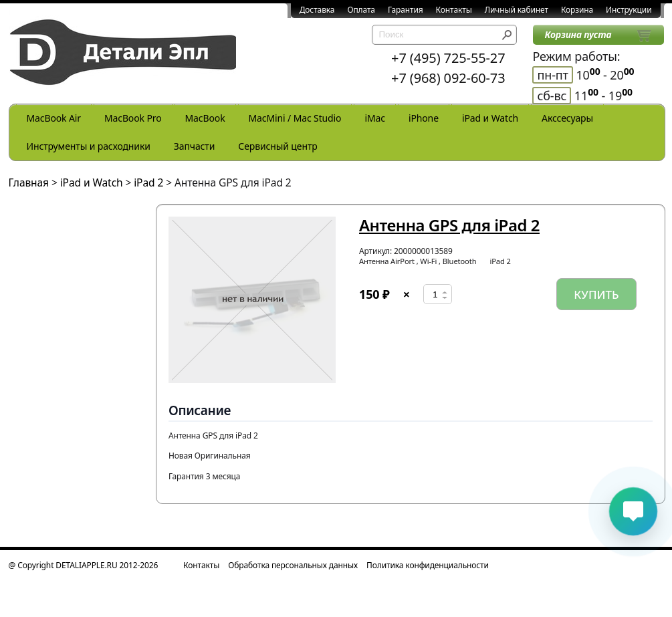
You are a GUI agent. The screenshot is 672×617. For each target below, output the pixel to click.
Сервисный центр (277, 146)
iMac (374, 118)
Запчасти (195, 146)
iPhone (424, 118)
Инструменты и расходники (89, 146)
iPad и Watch (490, 118)
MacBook (205, 118)
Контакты (454, 10)
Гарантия (406, 10)
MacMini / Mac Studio (295, 118)
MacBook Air (54, 118)
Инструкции (629, 10)
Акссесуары (567, 118)
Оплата (361, 10)
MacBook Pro (133, 118)
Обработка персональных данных (293, 565)
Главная (29, 182)
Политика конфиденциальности (428, 565)
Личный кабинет (517, 10)
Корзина (577, 10)
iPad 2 (148, 182)
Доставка (317, 10)
